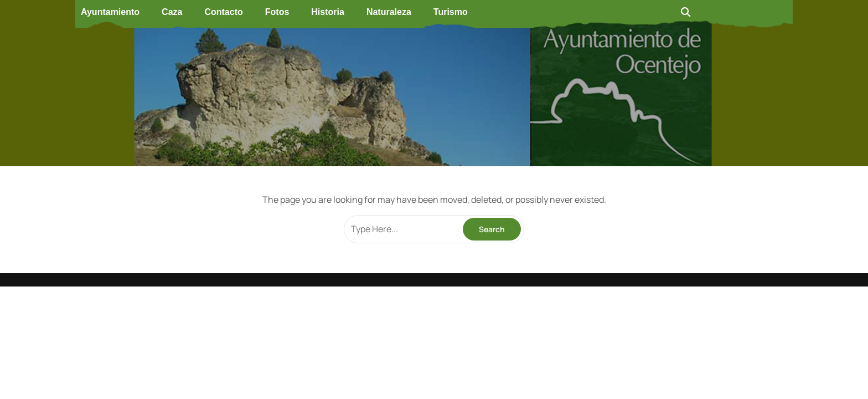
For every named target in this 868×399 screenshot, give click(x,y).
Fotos (277, 12)
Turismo (451, 12)
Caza (172, 12)
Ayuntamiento (110, 12)
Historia (328, 12)
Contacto (223, 12)
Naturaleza (389, 12)
